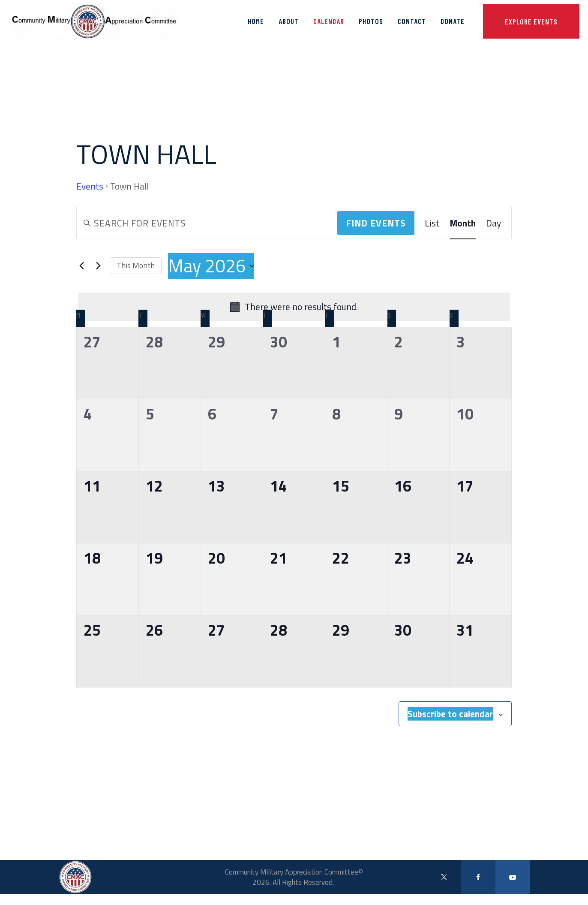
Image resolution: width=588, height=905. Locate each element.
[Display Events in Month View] (463, 223)
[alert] (294, 307)
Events (90, 187)
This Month (136, 265)
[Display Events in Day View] (493, 223)
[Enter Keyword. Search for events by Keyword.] (207, 223)
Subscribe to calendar (450, 714)
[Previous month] (81, 266)
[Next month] (98, 266)
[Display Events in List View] (432, 223)
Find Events (376, 223)
